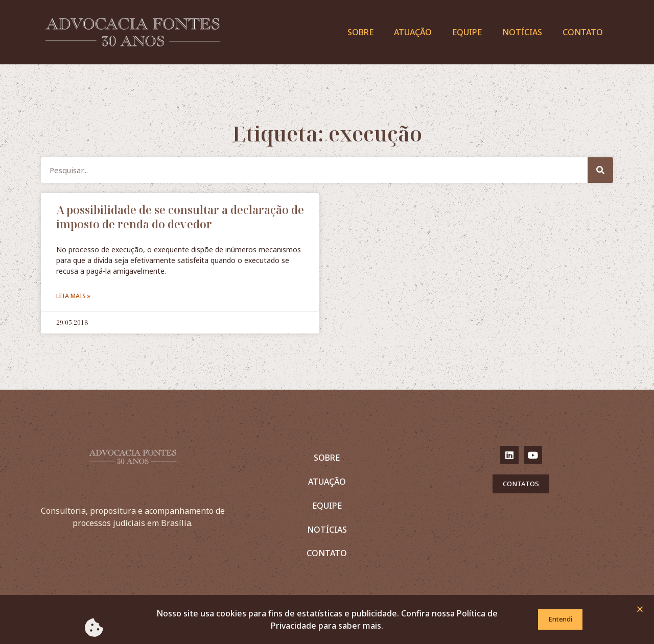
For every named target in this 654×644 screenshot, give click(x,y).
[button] (640, 611)
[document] (327, 322)
